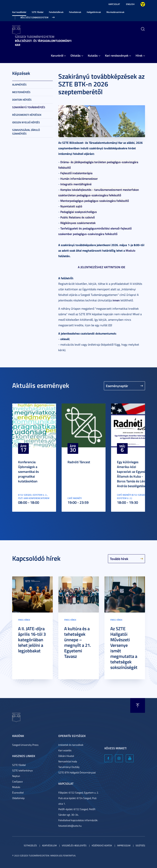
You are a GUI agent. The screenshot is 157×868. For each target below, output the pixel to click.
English (130, 4)
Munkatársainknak (115, 12)
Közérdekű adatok (102, 845)
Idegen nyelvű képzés (26, 122)
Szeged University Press (25, 745)
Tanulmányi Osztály (69, 767)
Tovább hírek (119, 559)
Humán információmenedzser (79, 179)
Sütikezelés (30, 845)
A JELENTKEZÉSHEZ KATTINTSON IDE (102, 267)
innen (116, 300)
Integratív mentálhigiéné (76, 184)
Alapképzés (19, 85)
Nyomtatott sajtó (71, 206)
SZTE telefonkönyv (23, 770)
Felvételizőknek (56, 12)
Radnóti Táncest (79, 462)
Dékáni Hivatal (66, 756)
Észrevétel (18, 793)
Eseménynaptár (117, 386)
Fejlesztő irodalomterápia (76, 173)
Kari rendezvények (117, 55)
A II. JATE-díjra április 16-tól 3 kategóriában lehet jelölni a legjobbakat (32, 640)
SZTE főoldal (38, 12)
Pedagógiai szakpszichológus (79, 212)
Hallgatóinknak (94, 12)
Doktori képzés (22, 100)
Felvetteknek (75, 12)
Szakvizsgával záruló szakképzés (26, 132)
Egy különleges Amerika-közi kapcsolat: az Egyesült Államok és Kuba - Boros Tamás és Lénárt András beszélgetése (133, 474)
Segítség (140, 845)
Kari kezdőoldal (19, 12)
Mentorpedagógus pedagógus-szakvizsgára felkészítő (95, 201)
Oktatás (76, 55)
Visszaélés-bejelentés (74, 845)
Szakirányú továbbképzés (29, 107)
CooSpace (17, 781)
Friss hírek (24, 620)
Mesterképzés (21, 92)
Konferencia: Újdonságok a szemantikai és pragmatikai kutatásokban (28, 472)
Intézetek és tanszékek (71, 745)
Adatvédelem (49, 845)
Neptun (16, 776)
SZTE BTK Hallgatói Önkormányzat (77, 772)
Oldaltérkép (18, 798)
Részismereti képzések (27, 115)
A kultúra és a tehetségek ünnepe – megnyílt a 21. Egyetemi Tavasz (78, 642)
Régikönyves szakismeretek (78, 223)
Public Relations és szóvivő (77, 217)
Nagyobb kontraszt (143, 4)
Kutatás (93, 55)
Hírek (139, 55)
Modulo (130, 250)
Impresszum (124, 845)
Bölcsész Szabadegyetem (34, 17)
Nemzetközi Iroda (68, 761)
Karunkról (57, 55)
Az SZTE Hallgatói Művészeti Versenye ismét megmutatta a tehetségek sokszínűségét (124, 648)
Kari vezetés (65, 750)
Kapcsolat (114, 4)
